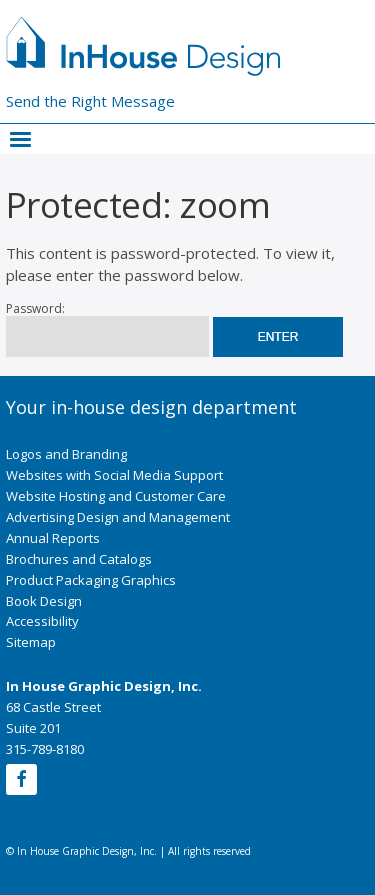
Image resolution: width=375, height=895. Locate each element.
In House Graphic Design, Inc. (104, 686)
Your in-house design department (151, 407)
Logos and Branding (66, 454)
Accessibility (42, 621)
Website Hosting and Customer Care (116, 496)
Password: (107, 329)
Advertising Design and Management (118, 517)
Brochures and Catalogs (79, 559)
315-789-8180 (45, 749)
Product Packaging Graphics (91, 580)
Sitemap (31, 642)
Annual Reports (53, 538)
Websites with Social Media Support (114, 475)
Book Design (44, 601)
